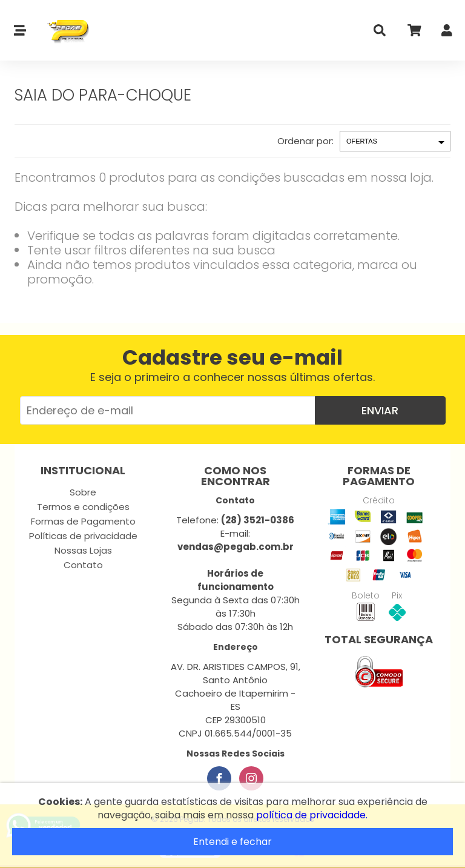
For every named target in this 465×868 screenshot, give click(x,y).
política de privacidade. (312, 815)
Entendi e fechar (232, 842)
